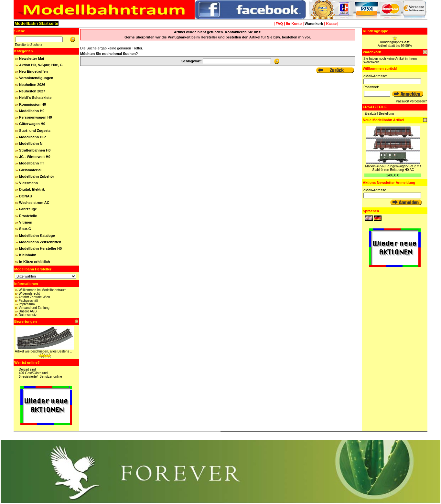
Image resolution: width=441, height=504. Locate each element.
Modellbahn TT (32, 163)
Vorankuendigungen (36, 78)
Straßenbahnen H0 (35, 150)
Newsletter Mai (32, 58)
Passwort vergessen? (411, 101)
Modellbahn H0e (33, 137)
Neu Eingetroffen (33, 71)
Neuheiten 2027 (32, 91)
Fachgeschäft (28, 301)
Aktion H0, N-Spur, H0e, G (41, 65)
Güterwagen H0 (32, 124)
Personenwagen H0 (35, 117)
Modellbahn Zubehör (37, 176)
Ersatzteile (28, 216)
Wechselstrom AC (34, 203)
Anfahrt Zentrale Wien (34, 297)
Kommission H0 (32, 104)
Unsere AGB (28, 311)
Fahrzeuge (28, 209)
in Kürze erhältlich (34, 262)
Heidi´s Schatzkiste (35, 98)
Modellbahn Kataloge (37, 236)
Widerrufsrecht (29, 294)
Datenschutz (28, 315)
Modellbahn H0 (32, 111)
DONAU (26, 196)
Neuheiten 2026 (32, 85)
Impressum (27, 304)
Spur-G (25, 229)
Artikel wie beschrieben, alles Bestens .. (43, 351)
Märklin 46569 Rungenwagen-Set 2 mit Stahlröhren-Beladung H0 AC (393, 168)
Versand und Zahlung (34, 308)
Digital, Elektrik (32, 189)
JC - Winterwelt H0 (35, 157)
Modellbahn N (31, 143)
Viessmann (28, 183)
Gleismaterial (30, 170)
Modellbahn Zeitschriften (40, 242)
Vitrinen (26, 222)
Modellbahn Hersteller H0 (40, 248)
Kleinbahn (28, 255)
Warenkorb (314, 24)
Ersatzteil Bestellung (379, 114)
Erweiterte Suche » (29, 45)
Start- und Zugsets (35, 131)
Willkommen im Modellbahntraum (43, 290)
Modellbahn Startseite (36, 23)
